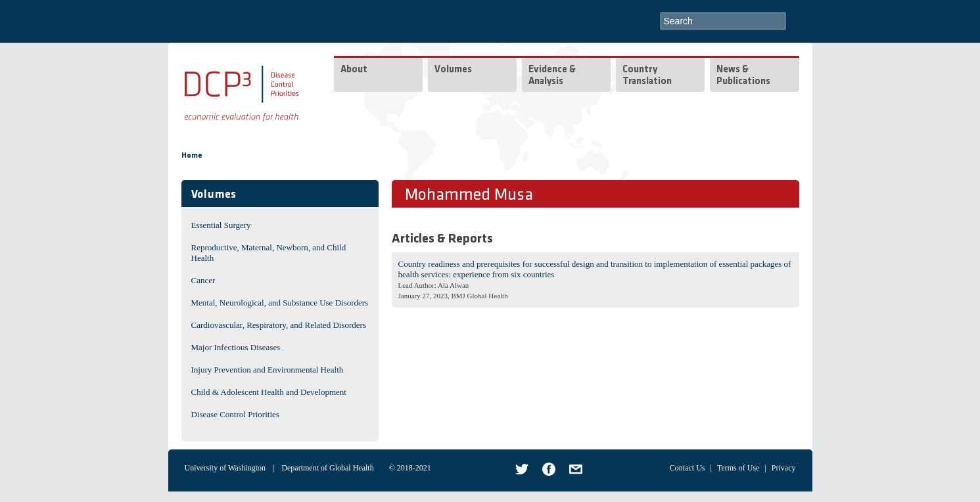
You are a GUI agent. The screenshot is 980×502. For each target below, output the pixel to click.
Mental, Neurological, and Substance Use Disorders (280, 303)
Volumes (453, 70)
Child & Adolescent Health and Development (269, 392)
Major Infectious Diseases (236, 347)
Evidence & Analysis (552, 76)
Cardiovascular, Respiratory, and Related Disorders (279, 325)
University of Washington (225, 468)
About (354, 70)
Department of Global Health (327, 468)
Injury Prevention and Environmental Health (268, 370)
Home (192, 156)
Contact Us (688, 468)
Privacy (784, 468)
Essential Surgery (221, 225)
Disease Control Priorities (235, 414)
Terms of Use (738, 468)
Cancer (203, 280)
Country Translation (647, 76)
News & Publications (743, 76)
